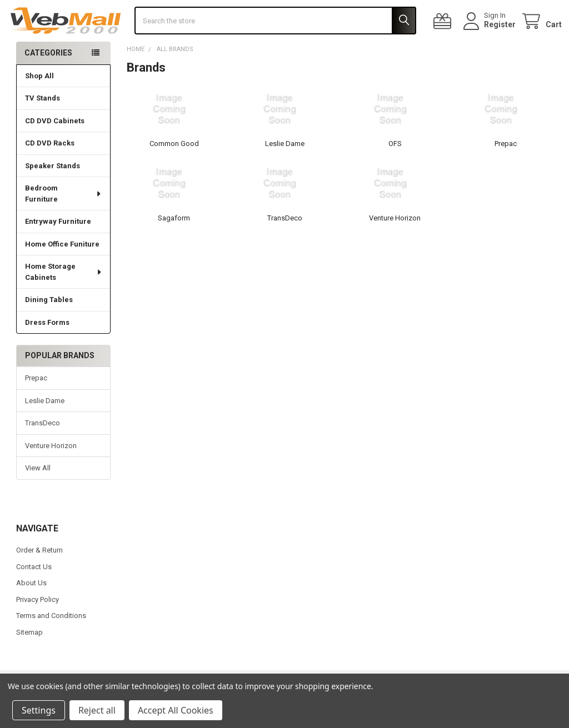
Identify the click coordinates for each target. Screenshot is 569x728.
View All (38, 496)
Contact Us (34, 594)
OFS (395, 171)
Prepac (36, 406)
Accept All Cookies (176, 710)
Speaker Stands (53, 194)
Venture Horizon (51, 473)
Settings (39, 710)
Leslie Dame (45, 428)
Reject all (97, 710)
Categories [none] (48, 81)
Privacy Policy (38, 627)
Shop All (39, 104)
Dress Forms (47, 350)
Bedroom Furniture (63, 221)
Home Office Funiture (62, 272)
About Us (31, 611)
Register (491, 38)
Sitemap (29, 659)
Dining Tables (49, 327)
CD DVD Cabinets (55, 149)
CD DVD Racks (50, 171)
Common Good (174, 171)
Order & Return (39, 578)
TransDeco (43, 451)
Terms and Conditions (51, 643)
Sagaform (174, 246)
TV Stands (43, 126)
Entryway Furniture (58, 249)
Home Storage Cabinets (64, 300)
